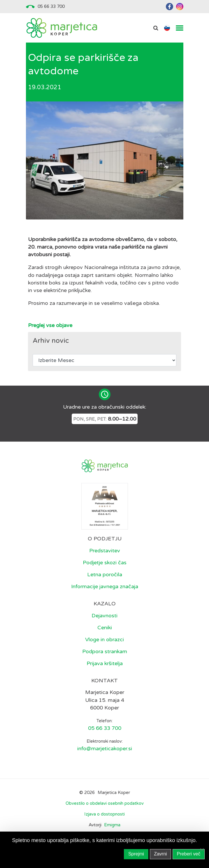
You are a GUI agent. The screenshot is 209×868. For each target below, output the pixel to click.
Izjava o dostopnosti (104, 814)
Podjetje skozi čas (105, 563)
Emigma (112, 825)
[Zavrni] (202, 850)
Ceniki (105, 628)
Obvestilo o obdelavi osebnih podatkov (105, 803)
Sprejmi (136, 854)
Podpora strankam (105, 651)
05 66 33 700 (51, 6)
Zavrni (160, 854)
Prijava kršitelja (105, 663)
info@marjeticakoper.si (105, 748)
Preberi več (189, 854)
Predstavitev (105, 551)
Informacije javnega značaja (105, 586)
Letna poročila (105, 574)
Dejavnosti (104, 616)
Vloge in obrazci (104, 639)
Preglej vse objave (50, 325)
